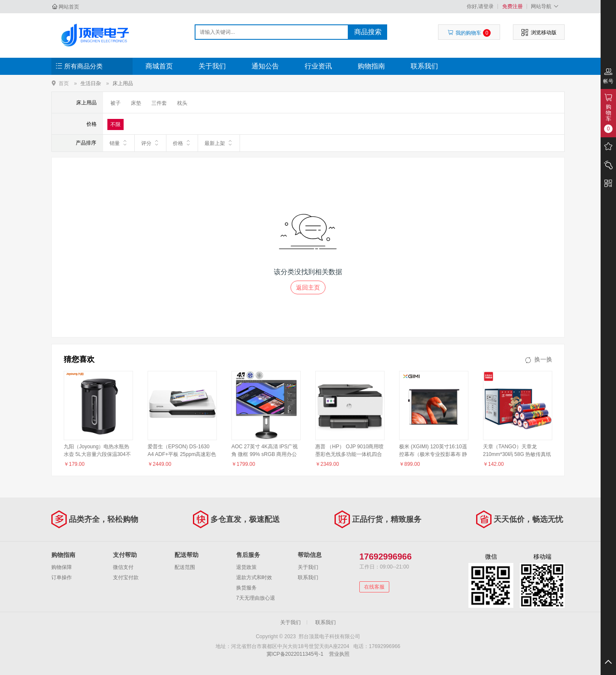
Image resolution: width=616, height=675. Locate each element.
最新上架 (219, 143)
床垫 (136, 103)
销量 (119, 143)
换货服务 (246, 588)
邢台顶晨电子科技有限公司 (97, 35)
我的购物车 (469, 33)
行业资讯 (318, 66)
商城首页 (159, 66)
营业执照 (339, 654)
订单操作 (62, 577)
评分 (150, 143)
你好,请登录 (480, 6)
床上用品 (123, 83)
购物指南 (371, 66)
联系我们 (424, 66)
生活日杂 (91, 83)
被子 (115, 103)
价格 (182, 143)
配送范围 (185, 567)
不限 (115, 124)
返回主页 (308, 287)
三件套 (159, 103)
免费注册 (512, 6)
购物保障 (62, 567)
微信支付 (123, 567)
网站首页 (69, 7)
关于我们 (212, 66)
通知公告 (265, 66)
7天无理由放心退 (256, 598)
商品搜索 (368, 32)
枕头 (182, 103)
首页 (64, 83)
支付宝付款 (126, 577)
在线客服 (374, 587)
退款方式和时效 (254, 577)
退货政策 (246, 567)
